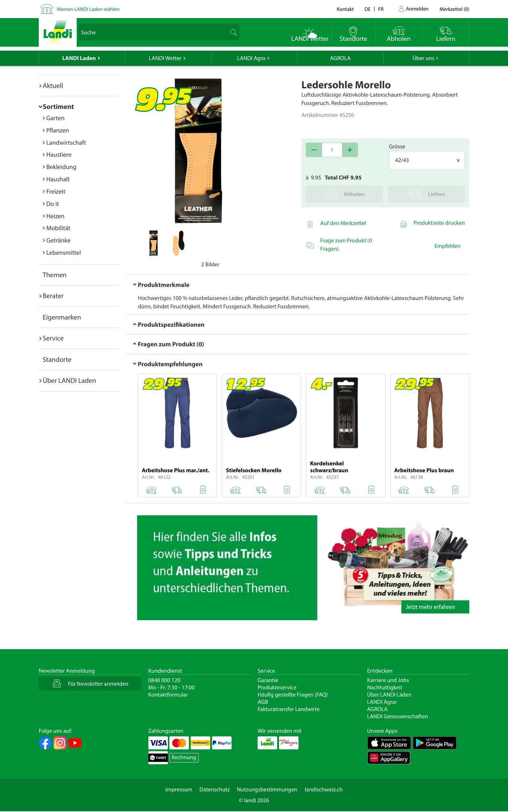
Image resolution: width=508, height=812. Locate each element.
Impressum (179, 790)
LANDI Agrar (382, 702)
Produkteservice (277, 688)
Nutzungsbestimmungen (267, 790)
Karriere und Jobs (388, 680)
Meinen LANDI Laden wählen (88, 9)
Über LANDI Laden (69, 380)
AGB (263, 702)
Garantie (268, 680)
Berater (53, 296)
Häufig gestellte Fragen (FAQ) (293, 695)
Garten (55, 118)
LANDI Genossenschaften (398, 716)
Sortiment (58, 106)
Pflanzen (58, 130)
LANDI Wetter (165, 58)
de (368, 9)
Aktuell (53, 85)
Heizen (55, 216)
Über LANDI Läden (390, 695)
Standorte (57, 359)
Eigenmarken (62, 317)
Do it (53, 204)
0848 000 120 (164, 680)
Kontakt (345, 9)
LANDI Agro (251, 58)
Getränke (58, 240)
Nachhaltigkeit (385, 688)
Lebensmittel (64, 252)
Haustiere (59, 154)
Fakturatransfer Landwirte (289, 709)
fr (381, 9)
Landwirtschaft (66, 142)
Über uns (423, 58)
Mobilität (58, 228)
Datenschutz (215, 790)
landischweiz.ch (324, 790)
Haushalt (58, 179)
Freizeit (56, 191)
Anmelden (417, 9)
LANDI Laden (79, 58)
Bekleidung (61, 167)
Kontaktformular (168, 695)
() (454, 9)
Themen (55, 275)
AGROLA (340, 58)
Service (53, 338)
